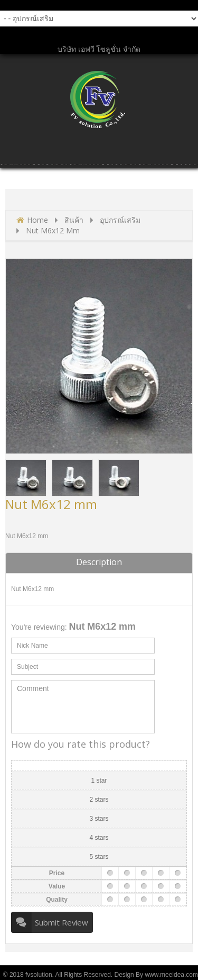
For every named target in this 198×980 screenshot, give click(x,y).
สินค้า (74, 220)
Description (99, 562)
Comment (83, 707)
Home (37, 220)
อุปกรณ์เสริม (120, 220)
